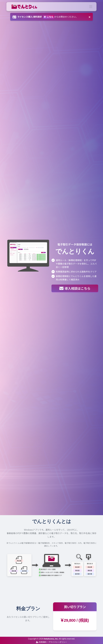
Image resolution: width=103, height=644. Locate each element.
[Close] (89, 16)
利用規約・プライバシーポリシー (51, 642)
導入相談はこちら (75, 288)
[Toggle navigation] (91, 7)
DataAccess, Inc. (51, 639)
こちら (49, 17)
